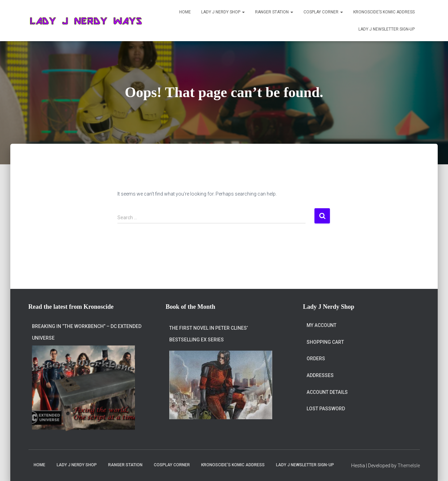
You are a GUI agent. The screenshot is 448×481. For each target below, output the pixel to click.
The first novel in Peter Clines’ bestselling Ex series (209, 334)
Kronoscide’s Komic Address (384, 12)
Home (185, 12)
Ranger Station (274, 12)
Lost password (326, 409)
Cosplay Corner (323, 12)
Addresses (320, 375)
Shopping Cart (325, 342)
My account (321, 325)
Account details (327, 392)
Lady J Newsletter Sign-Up (387, 29)
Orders (316, 359)
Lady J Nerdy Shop (223, 12)
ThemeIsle (409, 466)
